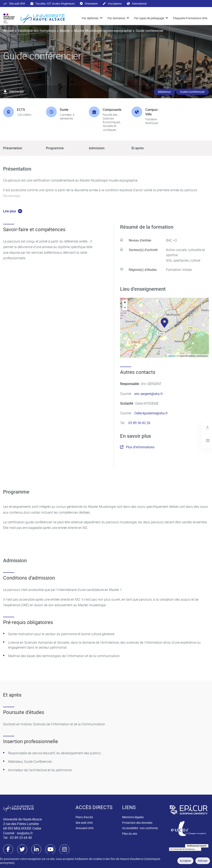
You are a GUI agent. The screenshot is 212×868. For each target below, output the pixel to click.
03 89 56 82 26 (139, 423)
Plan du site (130, 834)
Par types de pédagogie (149, 18)
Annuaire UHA (85, 828)
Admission (97, 148)
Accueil (8, 31)
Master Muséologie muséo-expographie (103, 31)
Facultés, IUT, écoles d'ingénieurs (52, 4)
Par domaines (116, 18)
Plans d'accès (84, 817)
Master (65, 31)
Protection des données (137, 823)
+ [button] (125, 302)
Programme (55, 148)
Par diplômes (90, 18)
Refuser (203, 861)
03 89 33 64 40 (21, 838)
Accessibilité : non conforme (140, 828)
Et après (138, 148)
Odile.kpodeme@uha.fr (151, 413)
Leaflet (172, 356)
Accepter (185, 861)
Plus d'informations (137, 447)
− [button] (125, 308)
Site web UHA (14, 4)
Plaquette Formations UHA (190, 18)
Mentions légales (133, 817)
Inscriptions (112, 4)
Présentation (13, 148)
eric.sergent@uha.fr (149, 394)
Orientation (89, 4)
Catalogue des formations (37, 31)
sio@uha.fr (25, 833)
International (137, 4)
